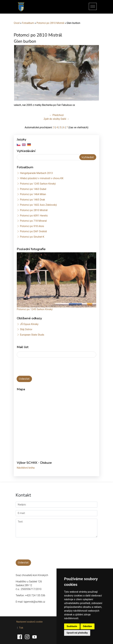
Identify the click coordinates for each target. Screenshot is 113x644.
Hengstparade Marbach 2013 (36, 173)
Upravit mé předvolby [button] (77, 633)
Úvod (17, 23)
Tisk (21, 628)
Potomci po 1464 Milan (33, 194)
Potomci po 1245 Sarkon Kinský (38, 184)
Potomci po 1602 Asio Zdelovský (38, 205)
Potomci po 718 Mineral (33, 221)
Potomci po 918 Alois (32, 226)
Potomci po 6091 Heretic (34, 216)
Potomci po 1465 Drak (32, 200)
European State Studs (32, 335)
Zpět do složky (52, 119)
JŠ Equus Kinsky (29, 324)
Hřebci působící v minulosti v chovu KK (42, 178)
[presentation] (41, 367)
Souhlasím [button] (72, 626)
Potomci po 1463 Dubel (33, 189)
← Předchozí (57, 115)
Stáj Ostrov (26, 329)
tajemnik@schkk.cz (34, 602)
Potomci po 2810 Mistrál (50, 23)
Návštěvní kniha (26, 468)
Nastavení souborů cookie (29, 622)
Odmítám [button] (88, 626)
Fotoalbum (28, 23)
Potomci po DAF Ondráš (33, 231)
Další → (65, 119)
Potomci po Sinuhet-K (32, 237)
